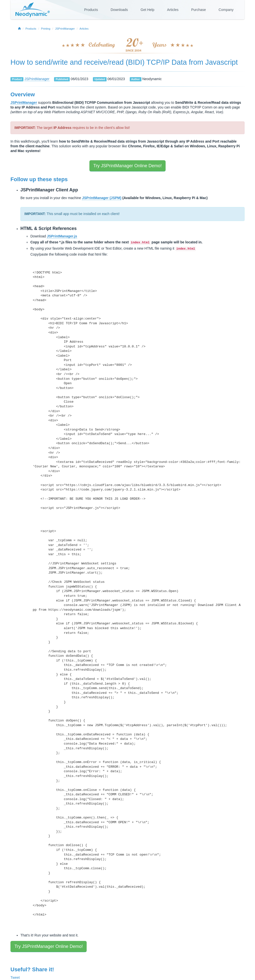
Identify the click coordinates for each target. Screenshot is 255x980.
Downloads (119, 10)
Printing (46, 29)
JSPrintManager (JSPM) (102, 198)
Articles (173, 10)
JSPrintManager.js (62, 236)
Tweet (15, 978)
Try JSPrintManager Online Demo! (127, 166)
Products (91, 10)
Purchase (199, 10)
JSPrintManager (65, 29)
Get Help (148, 10)
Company (226, 10)
